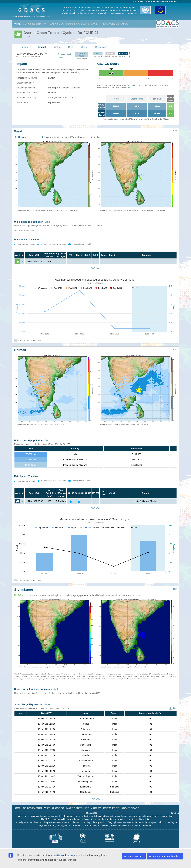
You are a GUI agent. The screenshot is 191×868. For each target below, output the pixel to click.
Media (84, 47)
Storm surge (137, 99)
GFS (98, 54)
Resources (101, 47)
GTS (71, 47)
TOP (175, 131)
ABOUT (126, 24)
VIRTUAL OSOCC (54, 24)
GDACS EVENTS (32, 24)
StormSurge (24, 590)
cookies (175, 813)
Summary (25, 47)
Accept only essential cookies (165, 856)
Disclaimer (92, 813)
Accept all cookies (134, 856)
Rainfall (157, 99)
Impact (42, 47)
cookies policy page (64, 855)
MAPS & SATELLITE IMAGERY (83, 24)
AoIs (48, 222)
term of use (138, 1)
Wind (116, 99)
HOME (17, 24)
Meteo (57, 47)
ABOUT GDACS (130, 808)
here (130, 88)
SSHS (32, 230)
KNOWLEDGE (111, 24)
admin (174, 1)
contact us (150, 1)
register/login (163, 1)
